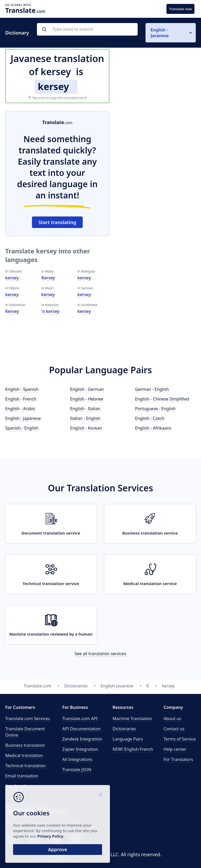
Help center (175, 749)
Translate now (180, 9)
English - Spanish (22, 389)
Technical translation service (51, 583)
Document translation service (51, 533)
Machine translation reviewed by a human (51, 634)
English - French (21, 399)
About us (172, 719)
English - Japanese (23, 418)
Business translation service (150, 533)
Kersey (12, 311)
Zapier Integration (80, 749)
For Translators (178, 759)
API (80, 719)
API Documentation (82, 729)
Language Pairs (128, 739)
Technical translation (26, 766)
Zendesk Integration (82, 739)
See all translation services (100, 654)
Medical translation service (150, 583)
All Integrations (77, 759)
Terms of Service (180, 739)
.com (25, 10)
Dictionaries (124, 729)
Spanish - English (22, 428)
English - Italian (85, 409)
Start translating (57, 222)
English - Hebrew (87, 399)
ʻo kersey (50, 311)
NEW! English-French (133, 749)
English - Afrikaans (153, 428)
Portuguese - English (155, 409)
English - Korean (86, 428)
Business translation (25, 745)
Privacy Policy (50, 836)
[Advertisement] (157, 144)
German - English (152, 389)
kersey (12, 278)
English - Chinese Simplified (162, 399)
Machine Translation (132, 719)
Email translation (22, 776)
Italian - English (85, 418)
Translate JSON (77, 770)
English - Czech (150, 418)
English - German (87, 389)
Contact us (174, 729)
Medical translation (24, 755)
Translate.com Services (28, 719)
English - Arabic (20, 409)
